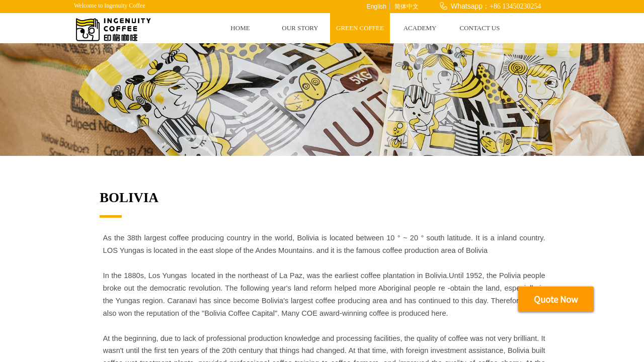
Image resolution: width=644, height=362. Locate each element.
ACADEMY (420, 28)
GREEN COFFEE (360, 28)
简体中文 (407, 7)
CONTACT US (480, 28)
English (377, 7)
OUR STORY (300, 28)
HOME (240, 28)
